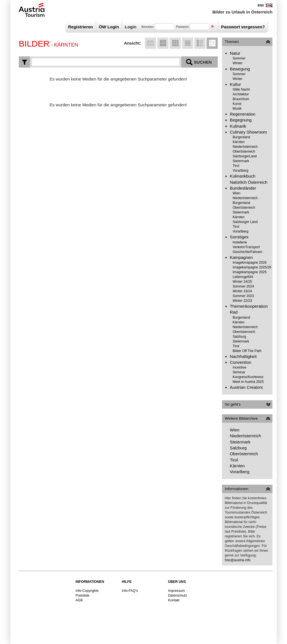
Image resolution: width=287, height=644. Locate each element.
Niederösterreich (245, 147)
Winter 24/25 (242, 282)
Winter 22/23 (242, 301)
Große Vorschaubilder (163, 43)
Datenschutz (178, 595)
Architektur (241, 94)
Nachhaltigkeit (243, 356)
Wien (237, 193)
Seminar (239, 372)
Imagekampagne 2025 (250, 272)
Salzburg (239, 337)
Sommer (239, 58)
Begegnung (241, 120)
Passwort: (183, 27)
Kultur (235, 84)
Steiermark (241, 161)
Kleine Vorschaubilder (188, 43)
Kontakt (174, 600)
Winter (238, 63)
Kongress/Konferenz (248, 377)
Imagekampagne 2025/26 (252, 267)
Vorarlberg (240, 171)
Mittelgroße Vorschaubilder (175, 43)
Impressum (177, 591)
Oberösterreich (244, 151)
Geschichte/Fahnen (247, 252)
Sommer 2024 (243, 286)
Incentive (239, 367)
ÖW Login (109, 27)
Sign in (212, 27)
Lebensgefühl (243, 277)
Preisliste (83, 595)
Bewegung (240, 69)
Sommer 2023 (243, 296)
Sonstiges (239, 237)
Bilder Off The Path (247, 351)
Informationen (90, 582)
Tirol (236, 166)
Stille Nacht (241, 89)
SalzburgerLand (245, 156)
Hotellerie (240, 242)
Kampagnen (241, 257)
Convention (241, 362)
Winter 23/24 (242, 291)
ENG (261, 5)
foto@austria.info (238, 560)
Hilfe (127, 582)
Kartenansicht (151, 43)
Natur (235, 53)
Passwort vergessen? (243, 27)
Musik (237, 109)
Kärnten (239, 142)
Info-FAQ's (130, 591)
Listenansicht (200, 43)
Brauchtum (241, 99)
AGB (79, 600)
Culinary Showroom (248, 132)
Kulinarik (238, 126)
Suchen (203, 62)
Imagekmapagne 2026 (250, 263)
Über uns (177, 582)
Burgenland (241, 137)
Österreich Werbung (30, 10)
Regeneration (243, 114)
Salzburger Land (245, 222)
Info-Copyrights (87, 591)
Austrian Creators (246, 387)
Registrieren (81, 27)
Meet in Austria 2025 (248, 382)
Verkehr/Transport (246, 247)
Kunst (237, 104)
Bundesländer (243, 188)
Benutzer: (148, 27)
